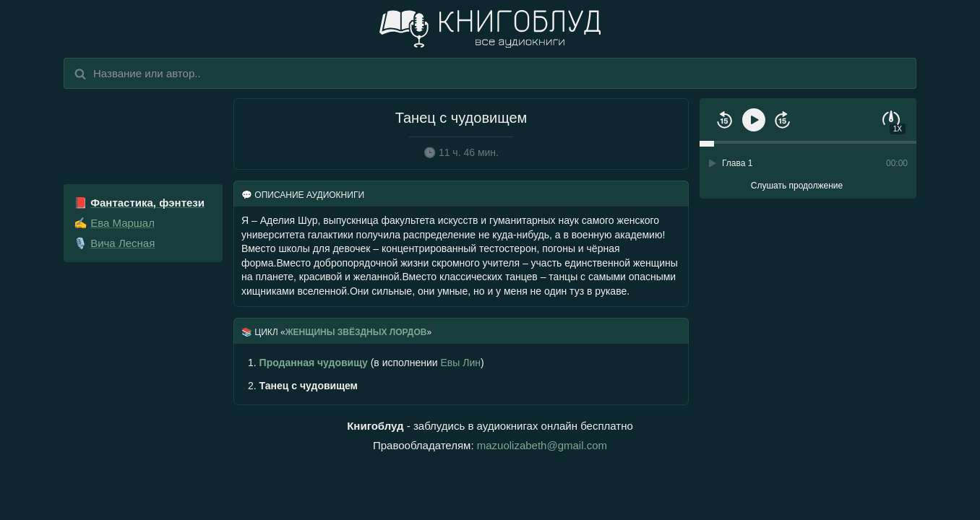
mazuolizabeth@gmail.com (542, 445)
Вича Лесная (122, 243)
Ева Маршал (122, 223)
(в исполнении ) (366, 363)
